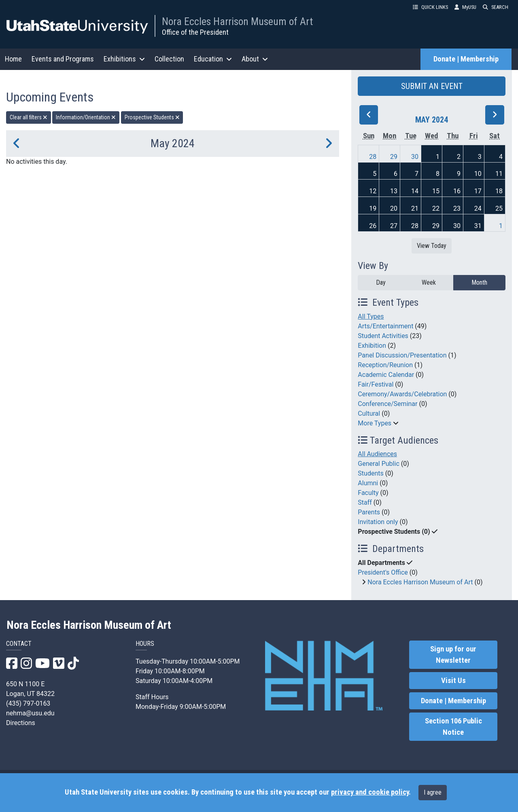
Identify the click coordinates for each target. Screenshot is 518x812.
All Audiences (377, 454)
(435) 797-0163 (28, 703)
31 (478, 226)
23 (457, 208)
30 (415, 157)
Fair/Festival (376, 384)
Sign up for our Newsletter (453, 655)
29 (394, 157)
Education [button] (213, 59)
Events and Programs (63, 59)
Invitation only (378, 522)
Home (13, 59)
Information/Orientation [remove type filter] (86, 117)
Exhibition (372, 346)
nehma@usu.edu (30, 713)
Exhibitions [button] (124, 59)
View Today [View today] (432, 246)
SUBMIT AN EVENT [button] (432, 86)
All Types (371, 316)
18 (499, 191)
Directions (21, 723)
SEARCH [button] (496, 7)
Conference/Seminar (387, 404)
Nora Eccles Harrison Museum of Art (237, 21)
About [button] (255, 59)
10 (478, 174)
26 (373, 226)
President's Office (383, 572)
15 (436, 191)
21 (415, 208)
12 (373, 191)
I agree (433, 792)
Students (370, 473)
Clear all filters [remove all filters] (29, 117)
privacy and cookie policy (370, 792)
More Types (375, 423)
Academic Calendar (386, 375)
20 (394, 208)
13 (394, 191)
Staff (365, 502)
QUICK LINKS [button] (430, 7)
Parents (369, 512)
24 (478, 208)
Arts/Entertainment (385, 326)
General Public (378, 464)
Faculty (368, 493)
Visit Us (453, 681)
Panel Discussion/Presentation (402, 355)
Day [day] (381, 282)
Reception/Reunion (385, 365)
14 (415, 191)
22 (436, 208)
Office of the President (195, 32)
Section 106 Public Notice (453, 727)
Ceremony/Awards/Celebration (402, 394)
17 (478, 191)
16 (457, 191)
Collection (169, 59)
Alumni (368, 483)
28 (373, 157)
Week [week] (429, 282)
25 (499, 208)
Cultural (369, 413)
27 (394, 226)
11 (499, 174)
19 (373, 208)
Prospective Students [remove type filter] (152, 117)
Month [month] (479, 282)
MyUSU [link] (465, 7)
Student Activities (383, 336)
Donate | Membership (466, 59)
